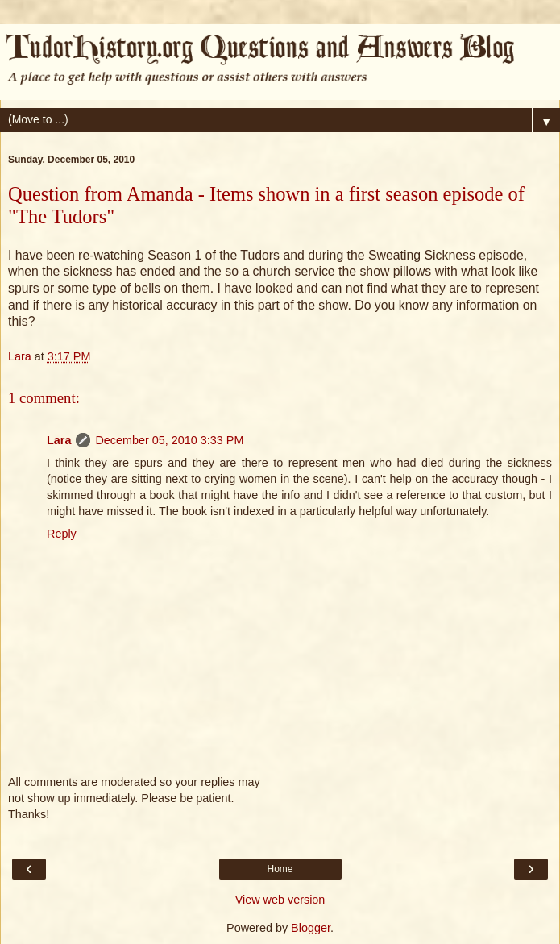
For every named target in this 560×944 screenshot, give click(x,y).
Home (280, 869)
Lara (59, 440)
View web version (280, 900)
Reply (62, 534)
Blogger (311, 928)
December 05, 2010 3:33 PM (169, 440)
